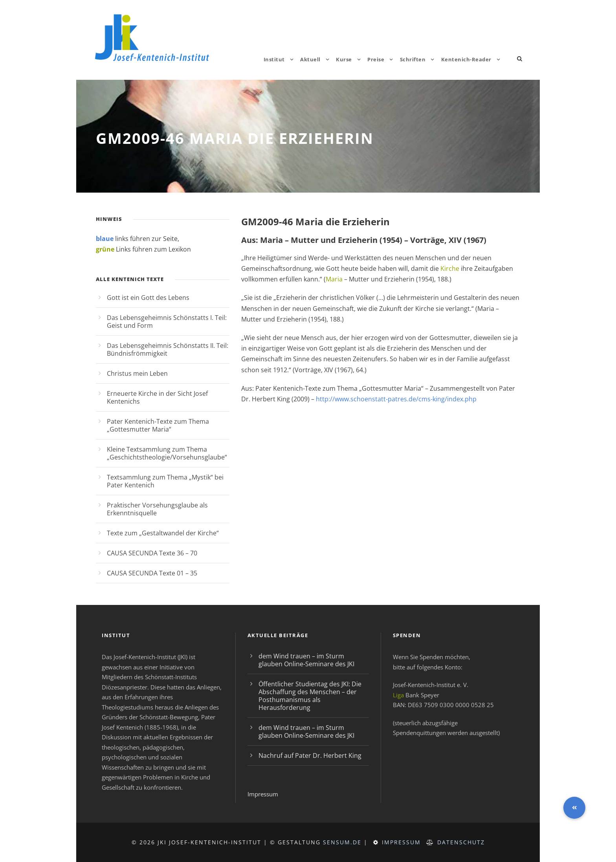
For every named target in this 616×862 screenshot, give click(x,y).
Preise (376, 59)
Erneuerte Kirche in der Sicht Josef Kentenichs (157, 397)
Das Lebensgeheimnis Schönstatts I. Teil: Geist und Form (167, 322)
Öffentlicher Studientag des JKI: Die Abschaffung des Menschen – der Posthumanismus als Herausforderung (310, 696)
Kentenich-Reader (466, 59)
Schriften (413, 59)
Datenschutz (461, 842)
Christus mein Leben (137, 373)
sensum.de (342, 842)
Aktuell (310, 59)
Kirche (450, 268)
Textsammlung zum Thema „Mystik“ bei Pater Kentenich (165, 481)
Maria (334, 279)
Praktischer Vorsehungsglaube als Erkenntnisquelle (157, 509)
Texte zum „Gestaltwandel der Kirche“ (163, 533)
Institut (274, 59)
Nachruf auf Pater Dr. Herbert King (310, 755)
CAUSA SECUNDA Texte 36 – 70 (152, 553)
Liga (398, 695)
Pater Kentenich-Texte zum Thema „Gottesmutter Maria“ (158, 425)
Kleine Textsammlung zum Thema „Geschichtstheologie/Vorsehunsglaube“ (167, 453)
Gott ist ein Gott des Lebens (148, 298)
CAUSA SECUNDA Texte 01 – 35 (152, 573)
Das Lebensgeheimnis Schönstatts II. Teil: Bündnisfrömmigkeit (168, 349)
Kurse (344, 59)
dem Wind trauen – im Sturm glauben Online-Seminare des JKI (306, 660)
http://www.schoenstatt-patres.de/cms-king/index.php (396, 399)
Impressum (263, 794)
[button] (574, 808)
